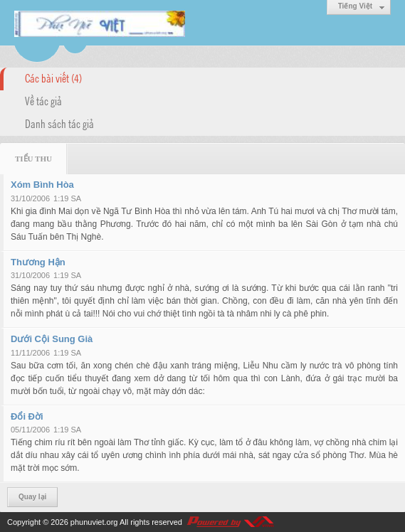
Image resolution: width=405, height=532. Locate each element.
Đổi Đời (27, 416)
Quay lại (32, 497)
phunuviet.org (94, 522)
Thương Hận (38, 262)
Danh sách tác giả (59, 123)
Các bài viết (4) (53, 78)
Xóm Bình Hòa (42, 185)
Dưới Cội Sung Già (52, 339)
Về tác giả (43, 100)
